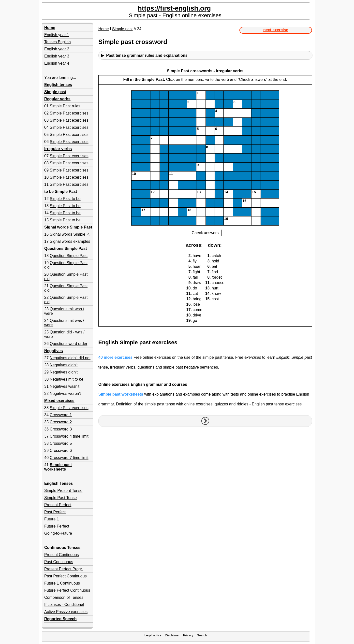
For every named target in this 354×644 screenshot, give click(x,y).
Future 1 (52, 519)
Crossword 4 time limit (69, 436)
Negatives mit (66, 379)
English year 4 (57, 63)
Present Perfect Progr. (64, 569)
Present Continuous (62, 555)
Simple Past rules (65, 106)
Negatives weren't (65, 394)
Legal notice (153, 635)
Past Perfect (55, 512)
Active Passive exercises (66, 612)
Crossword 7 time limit (69, 458)
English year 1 (57, 35)
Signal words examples (70, 241)
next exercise (276, 30)
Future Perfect (57, 526)
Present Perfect (58, 505)
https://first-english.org (174, 8)
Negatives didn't (64, 365)
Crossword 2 (61, 422)
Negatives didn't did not (70, 358)
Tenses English (58, 42)
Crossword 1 (61, 415)
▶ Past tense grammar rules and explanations (144, 55)
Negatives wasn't (64, 386)
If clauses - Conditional (64, 605)
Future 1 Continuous (62, 583)
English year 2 (57, 49)
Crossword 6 (61, 451)
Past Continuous (59, 562)
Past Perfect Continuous (66, 576)
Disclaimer (172, 635)
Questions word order (68, 344)
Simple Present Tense (63, 491)
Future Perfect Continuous (67, 590)
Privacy (188, 635)
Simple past (122, 29)
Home (104, 29)
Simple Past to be (65, 199)
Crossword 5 (61, 443)
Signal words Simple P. (70, 234)
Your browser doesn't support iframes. (205, 202)
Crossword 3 (61, 429)
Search (202, 635)
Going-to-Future (58, 533)
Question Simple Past (69, 256)
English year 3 (57, 56)
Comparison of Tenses (64, 597)
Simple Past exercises (69, 113)
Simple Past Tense (60, 498)
